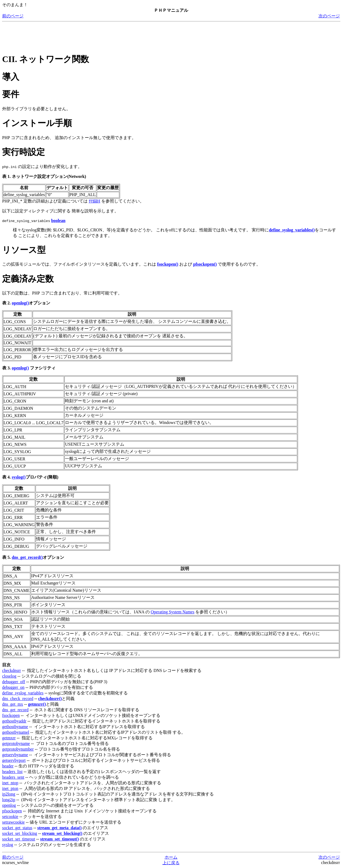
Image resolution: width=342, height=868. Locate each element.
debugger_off (14, 682)
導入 (11, 77)
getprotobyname (16, 743)
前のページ (13, 16)
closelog (9, 676)
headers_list (12, 772)
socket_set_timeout (19, 839)
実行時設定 (24, 152)
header (8, 766)
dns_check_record (18, 699)
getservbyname (15, 755)
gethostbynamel (16, 732)
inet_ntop (10, 783)
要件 (11, 94)
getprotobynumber (18, 749)
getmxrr (9, 738)
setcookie (10, 817)
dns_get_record (15, 710)
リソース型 (24, 250)
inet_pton (10, 788)
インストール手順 (37, 123)
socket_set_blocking (20, 833)
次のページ (329, 16)
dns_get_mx (13, 704)
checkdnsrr (11, 670)
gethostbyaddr (14, 721)
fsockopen (11, 715)
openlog (9, 805)
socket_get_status (17, 828)
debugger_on (13, 687)
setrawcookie (13, 822)
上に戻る (171, 863)
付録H (95, 201)
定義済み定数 (28, 279)
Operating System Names (173, 612)
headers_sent (13, 777)
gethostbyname (15, 727)
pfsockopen (12, 811)
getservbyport (14, 760)
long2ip (9, 800)
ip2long (9, 794)
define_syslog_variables (23, 693)
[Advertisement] (99, 36)
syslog (8, 845)
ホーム (171, 857)
